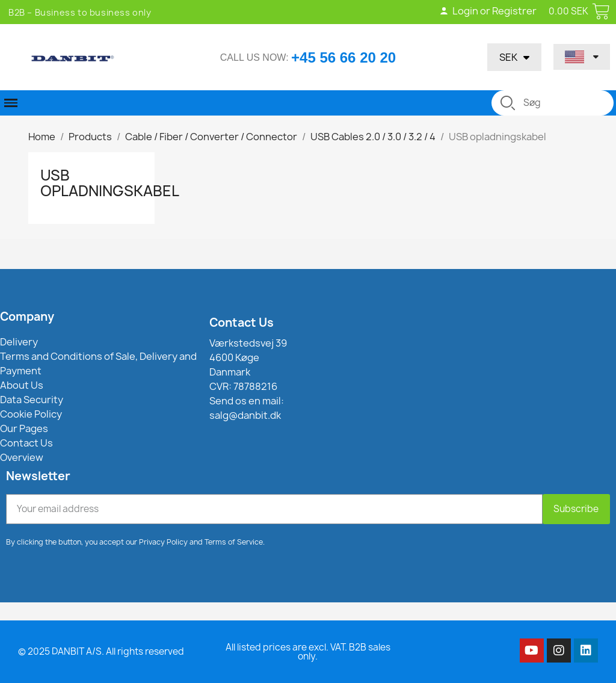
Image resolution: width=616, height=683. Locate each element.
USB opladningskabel (110, 183)
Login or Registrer (488, 11)
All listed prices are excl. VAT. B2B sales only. (308, 652)
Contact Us (242, 323)
